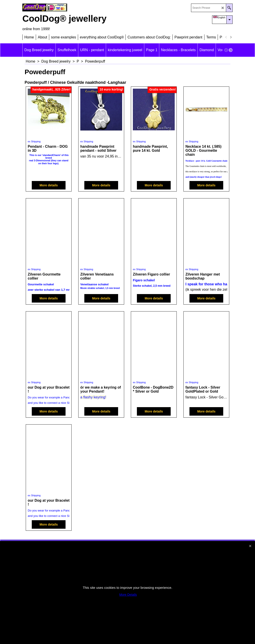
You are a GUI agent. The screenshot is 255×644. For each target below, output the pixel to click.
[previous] (226, 37)
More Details (128, 595)
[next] (231, 37)
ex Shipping (34, 158)
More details (49, 190)
